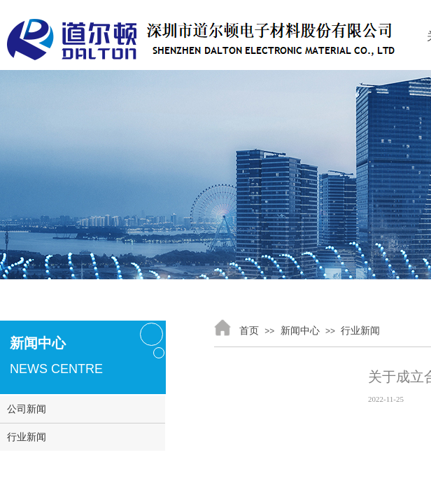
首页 (249, 331)
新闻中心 (300, 331)
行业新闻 (360, 331)
